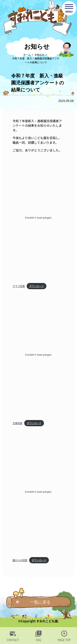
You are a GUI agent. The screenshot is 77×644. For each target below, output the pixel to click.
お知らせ (39, 55)
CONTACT (13, 640)
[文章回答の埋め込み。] (38, 355)
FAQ (38, 640)
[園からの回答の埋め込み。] (38, 492)
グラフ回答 (19, 286)
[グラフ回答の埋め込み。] (38, 218)
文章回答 (17, 423)
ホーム (27, 55)
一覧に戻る (40, 602)
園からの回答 (20, 560)
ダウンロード (37, 286)
